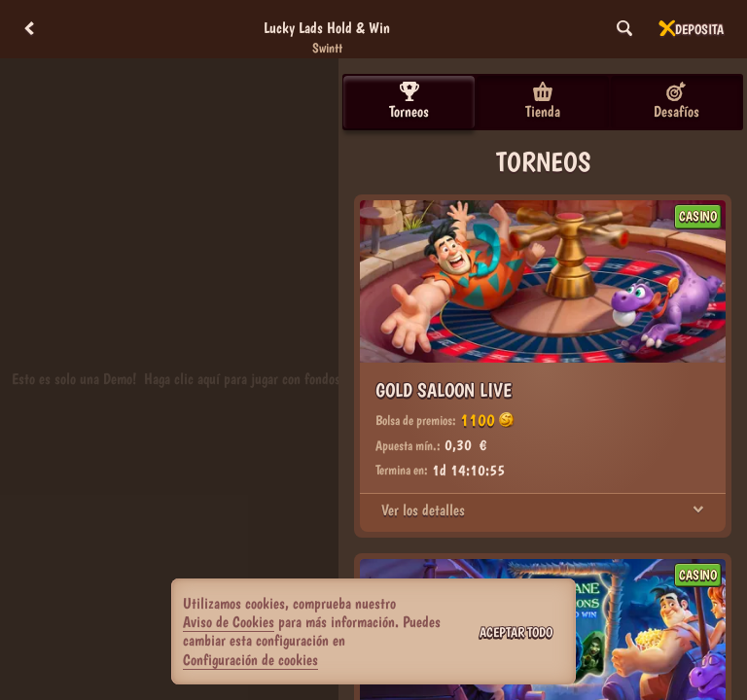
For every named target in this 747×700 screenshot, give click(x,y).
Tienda (543, 101)
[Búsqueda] (624, 29)
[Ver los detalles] (698, 510)
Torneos (409, 101)
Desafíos (676, 101)
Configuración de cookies (250, 660)
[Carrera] (667, 29)
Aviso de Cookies (229, 622)
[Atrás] (29, 29)
